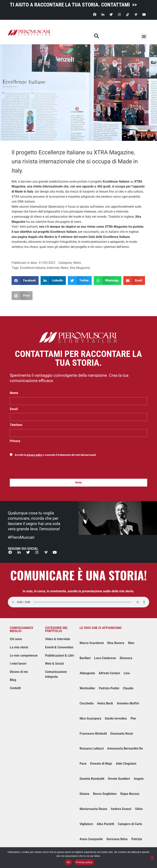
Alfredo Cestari (109, 673)
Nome (14, 393)
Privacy (15, 441)
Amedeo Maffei (128, 703)
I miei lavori (18, 664)
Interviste (53, 268)
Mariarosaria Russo (93, 809)
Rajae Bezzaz (130, 794)
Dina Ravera (116, 643)
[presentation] (40, 469)
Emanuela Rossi (122, 734)
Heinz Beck (105, 703)
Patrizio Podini (109, 688)
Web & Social (54, 664)
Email (14, 409)
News (77, 263)
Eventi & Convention (59, 647)
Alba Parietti (105, 824)
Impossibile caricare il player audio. (78, 602)
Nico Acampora (90, 718)
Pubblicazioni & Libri (59, 656)
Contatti (15, 688)
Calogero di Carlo (130, 824)
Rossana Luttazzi (92, 749)
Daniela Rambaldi (92, 779)
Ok (68, 862)
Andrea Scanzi (121, 809)
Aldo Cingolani (126, 764)
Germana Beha (117, 839)
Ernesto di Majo (101, 764)
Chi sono (16, 639)
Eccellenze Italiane (116, 182)
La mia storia (19, 647)
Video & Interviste (58, 639)
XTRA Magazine (116, 227)
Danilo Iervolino (116, 718)
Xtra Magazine (80, 268)
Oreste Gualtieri (119, 779)
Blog (13, 680)
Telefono (16, 425)
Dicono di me (19, 672)
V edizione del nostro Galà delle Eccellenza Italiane (94, 237)
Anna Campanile (91, 839)
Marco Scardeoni (92, 643)
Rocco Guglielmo (105, 794)
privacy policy (34, 455)
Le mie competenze (24, 656)
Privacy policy (84, 862)
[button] (144, 36)
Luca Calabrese (105, 658)
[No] (152, 858)
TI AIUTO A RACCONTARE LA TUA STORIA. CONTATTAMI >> (73, 5)
